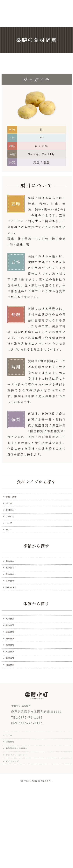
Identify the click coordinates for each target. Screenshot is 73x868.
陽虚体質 (13, 727)
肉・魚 (11, 509)
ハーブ (11, 538)
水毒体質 (13, 677)
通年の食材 (14, 623)
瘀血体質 (13, 667)
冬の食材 (13, 613)
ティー (11, 548)
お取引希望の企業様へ (23, 821)
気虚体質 (13, 697)
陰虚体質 (13, 717)
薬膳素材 (13, 519)
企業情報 (13, 811)
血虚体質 (13, 707)
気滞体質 (13, 658)
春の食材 (13, 583)
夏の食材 (13, 593)
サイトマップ (16, 840)
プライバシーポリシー (23, 830)
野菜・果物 (14, 499)
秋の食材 (13, 603)
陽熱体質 (13, 687)
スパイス (13, 528)
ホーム (11, 801)
